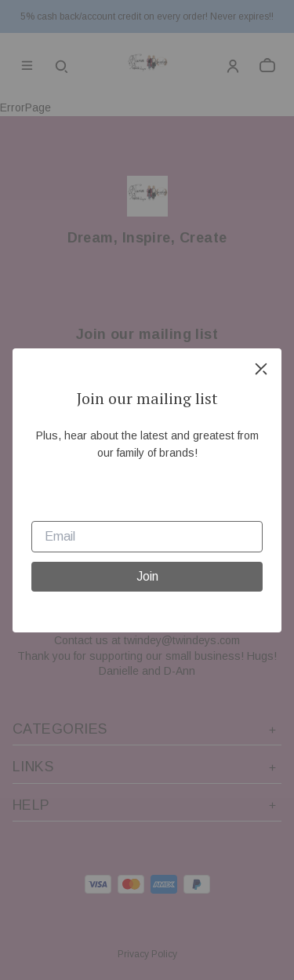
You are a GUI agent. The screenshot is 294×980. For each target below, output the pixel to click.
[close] (261, 369)
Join (147, 576)
